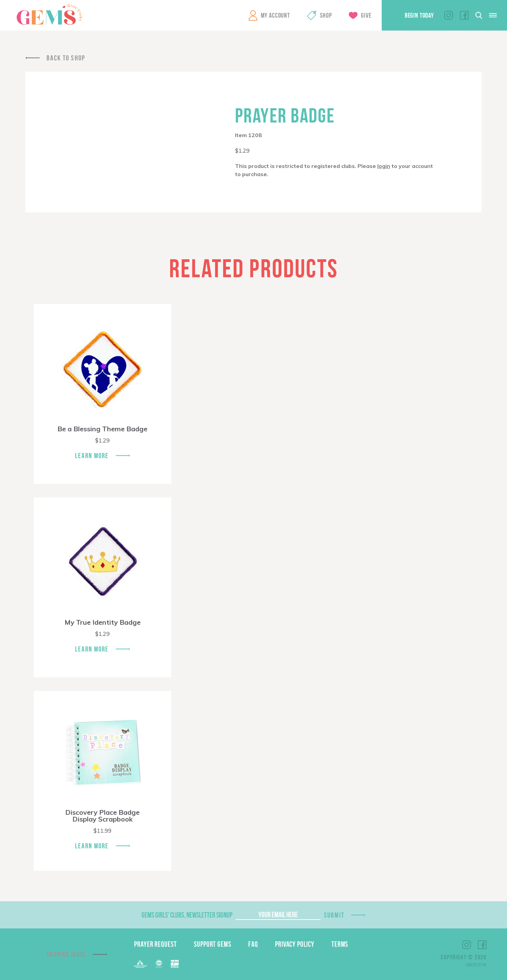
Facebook (464, 15)
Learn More (92, 456)
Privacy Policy (295, 944)
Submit (334, 915)
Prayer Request (156, 944)
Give (366, 15)
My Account (275, 15)
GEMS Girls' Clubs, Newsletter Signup (187, 915)
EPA (175, 964)
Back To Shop (66, 58)
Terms (340, 944)
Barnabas (141, 964)
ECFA (159, 964)
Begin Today (419, 15)
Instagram (449, 15)
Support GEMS (213, 944)
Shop (326, 15)
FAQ (253, 944)
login (384, 166)
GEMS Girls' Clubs (49, 15)
